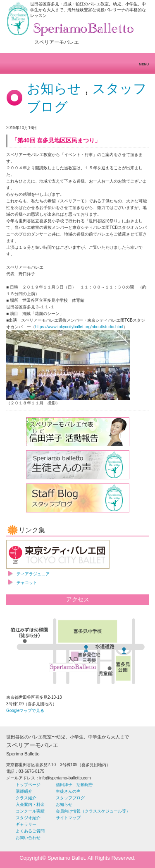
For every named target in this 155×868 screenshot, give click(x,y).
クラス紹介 (26, 798)
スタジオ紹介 (28, 818)
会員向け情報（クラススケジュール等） (93, 811)
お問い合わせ (28, 838)
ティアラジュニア (33, 574)
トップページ (28, 785)
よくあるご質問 (30, 831)
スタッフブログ (70, 798)
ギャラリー (26, 824)
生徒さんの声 (68, 791)
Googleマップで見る (25, 711)
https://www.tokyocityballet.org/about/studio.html (79, 327)
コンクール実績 (30, 811)
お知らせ (54, 89)
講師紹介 (24, 791)
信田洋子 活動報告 (74, 785)
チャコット (27, 583)
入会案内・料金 (30, 804)
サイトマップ (68, 818)
